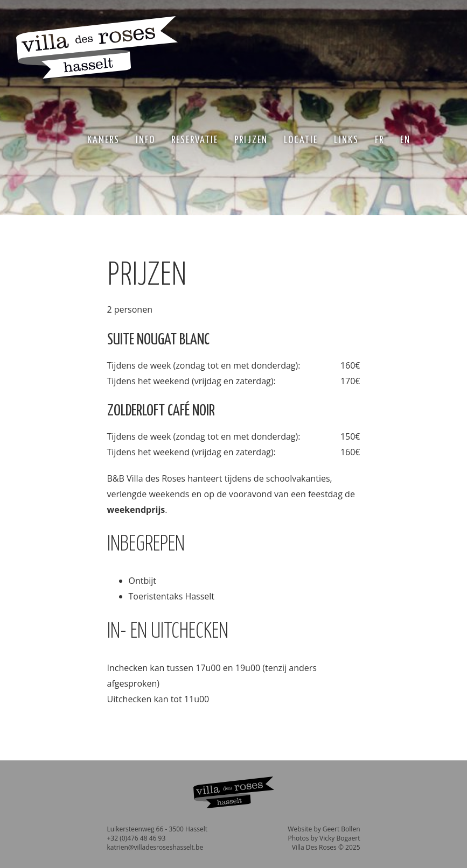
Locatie (301, 140)
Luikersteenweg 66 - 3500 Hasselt (157, 829)
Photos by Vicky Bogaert (324, 838)
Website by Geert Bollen (324, 829)
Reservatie (195, 140)
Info (145, 140)
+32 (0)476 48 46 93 (137, 838)
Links (346, 140)
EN (405, 140)
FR (379, 140)
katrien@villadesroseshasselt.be (155, 847)
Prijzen (251, 140)
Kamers (103, 140)
